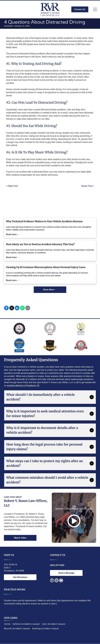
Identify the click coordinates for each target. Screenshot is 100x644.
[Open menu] (95, 9)
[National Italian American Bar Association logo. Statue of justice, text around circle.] (50, 329)
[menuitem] (8, 624)
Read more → (13, 234)
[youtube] (61, 581)
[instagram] (57, 581)
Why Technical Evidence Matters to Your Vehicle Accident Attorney (44, 221)
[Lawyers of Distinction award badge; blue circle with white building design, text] (19, 345)
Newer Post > (88, 186)
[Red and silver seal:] (81, 345)
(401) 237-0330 (57, 565)
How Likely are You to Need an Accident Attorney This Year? (40, 244)
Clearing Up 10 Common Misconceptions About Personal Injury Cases (46, 267)
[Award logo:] (81, 329)
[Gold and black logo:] (50, 345)
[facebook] (52, 581)
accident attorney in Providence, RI (23, 385)
